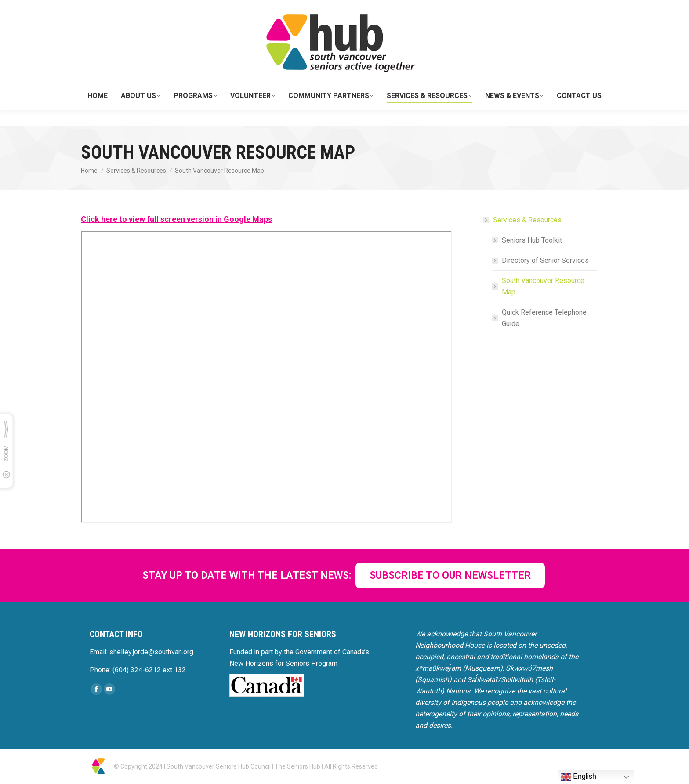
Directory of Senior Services (545, 260)
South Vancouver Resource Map (543, 286)
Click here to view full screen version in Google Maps (176, 219)
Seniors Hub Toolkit (532, 240)
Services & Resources (523, 220)
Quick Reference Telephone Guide (544, 318)
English (578, 777)
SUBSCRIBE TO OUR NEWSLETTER (450, 575)
